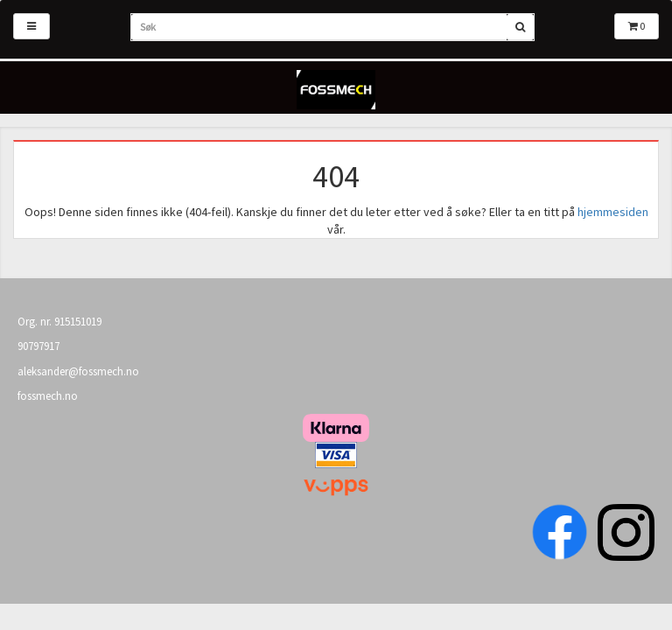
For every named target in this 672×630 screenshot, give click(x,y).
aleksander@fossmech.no (78, 371)
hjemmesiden (613, 212)
